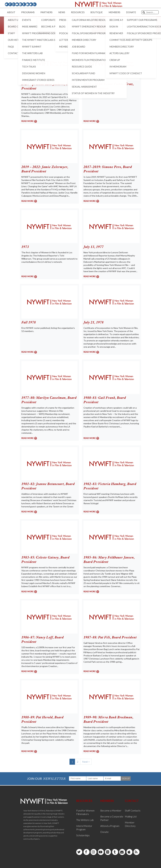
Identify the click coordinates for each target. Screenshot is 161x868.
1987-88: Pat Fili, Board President (110, 638)
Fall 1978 (29, 323)
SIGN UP (126, 778)
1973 (25, 247)
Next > (86, 762)
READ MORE (27, 121)
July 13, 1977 (94, 247)
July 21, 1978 (94, 323)
